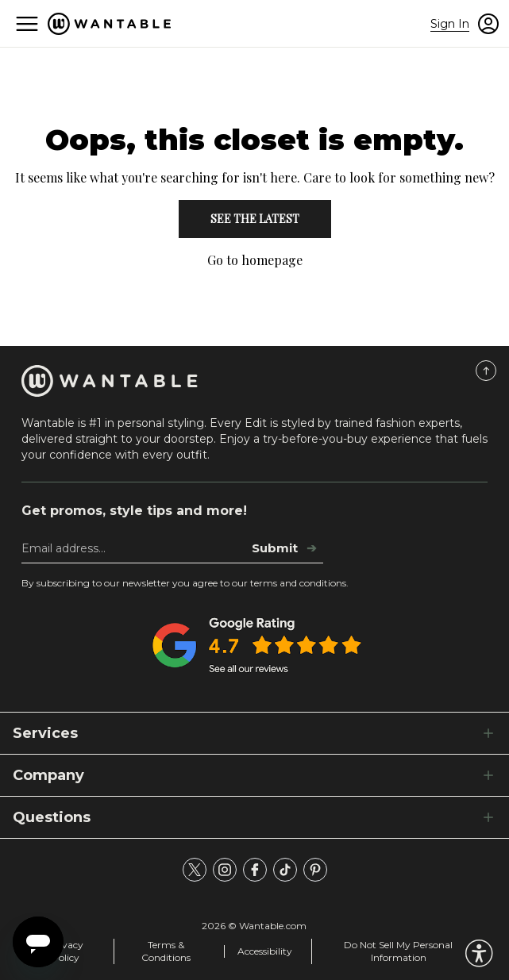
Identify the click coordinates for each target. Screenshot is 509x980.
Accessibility (265, 951)
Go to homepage (255, 260)
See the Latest (255, 219)
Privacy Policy (66, 951)
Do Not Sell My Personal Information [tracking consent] (398, 951)
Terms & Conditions (166, 951)
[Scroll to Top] (486, 371)
